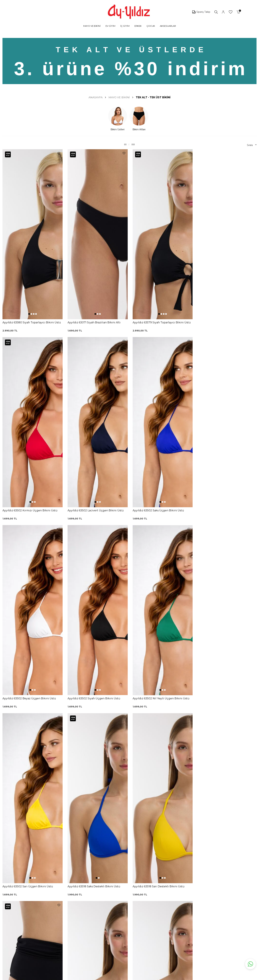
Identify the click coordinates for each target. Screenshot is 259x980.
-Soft (112, 977)
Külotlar (40, 899)
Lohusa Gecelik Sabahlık (85, 900)
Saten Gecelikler (45, 914)
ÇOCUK (151, 26)
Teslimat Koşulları (118, 910)
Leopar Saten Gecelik (84, 920)
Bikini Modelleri (44, 894)
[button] (29, 233)
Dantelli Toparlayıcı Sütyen (87, 886)
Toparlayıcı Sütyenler (47, 909)
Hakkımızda (151, 900)
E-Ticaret (120, 977)
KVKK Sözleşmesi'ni (52, 865)
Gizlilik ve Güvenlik (118, 915)
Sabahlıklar (42, 928)
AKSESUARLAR (168, 26)
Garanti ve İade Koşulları (121, 900)
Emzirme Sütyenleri (47, 923)
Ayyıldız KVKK (152, 886)
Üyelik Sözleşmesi (118, 895)
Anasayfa (96, 97)
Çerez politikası (153, 890)
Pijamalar (41, 904)
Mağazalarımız (152, 895)
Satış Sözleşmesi (117, 905)
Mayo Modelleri (45, 889)
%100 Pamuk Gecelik (84, 910)
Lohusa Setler (44, 918)
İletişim (148, 905)
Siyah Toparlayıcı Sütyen (85, 890)
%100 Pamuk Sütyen (84, 895)
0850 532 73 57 (117, 886)
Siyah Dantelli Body (83, 905)
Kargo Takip (115, 890)
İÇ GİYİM (125, 26)
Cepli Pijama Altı (81, 925)
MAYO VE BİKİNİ (92, 26)
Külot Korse (78, 915)
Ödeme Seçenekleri (119, 920)
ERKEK (138, 26)
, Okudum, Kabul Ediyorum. (64, 865)
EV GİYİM (110, 26)
